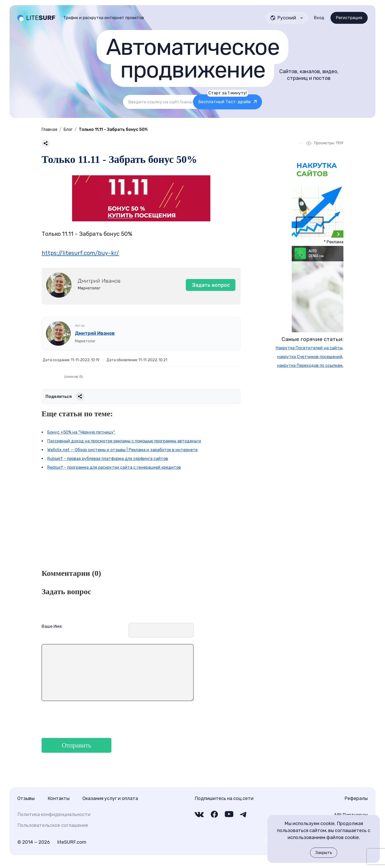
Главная (49, 129)
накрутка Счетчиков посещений (310, 357)
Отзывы (26, 798)
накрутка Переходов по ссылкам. (310, 365)
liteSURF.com (72, 842)
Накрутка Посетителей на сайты (309, 348)
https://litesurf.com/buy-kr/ (80, 253)
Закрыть (324, 853)
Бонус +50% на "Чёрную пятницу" (81, 432)
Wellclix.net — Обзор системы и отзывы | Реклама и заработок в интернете (122, 450)
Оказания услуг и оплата (110, 798)
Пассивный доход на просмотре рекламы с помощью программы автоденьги (124, 441)
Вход (319, 18)
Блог (68, 129)
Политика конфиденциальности (54, 814)
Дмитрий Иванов (95, 333)
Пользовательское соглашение (53, 825)
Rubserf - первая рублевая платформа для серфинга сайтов (108, 459)
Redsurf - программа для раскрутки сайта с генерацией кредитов (114, 467)
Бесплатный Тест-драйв (253, 99)
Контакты (59, 798)
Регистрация (349, 18)
